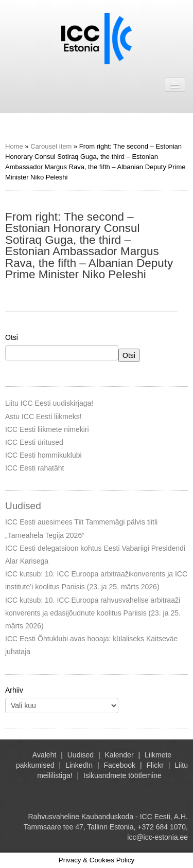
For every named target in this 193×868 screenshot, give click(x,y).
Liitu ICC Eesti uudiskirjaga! (49, 403)
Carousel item (51, 146)
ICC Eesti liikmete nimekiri (47, 429)
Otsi (12, 337)
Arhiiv (14, 690)
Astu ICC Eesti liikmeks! (43, 417)
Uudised (81, 755)
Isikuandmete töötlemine (122, 775)
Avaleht (44, 755)
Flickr (155, 765)
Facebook (120, 765)
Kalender (119, 755)
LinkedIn (79, 765)
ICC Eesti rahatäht (34, 468)
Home (14, 146)
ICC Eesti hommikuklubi (43, 455)
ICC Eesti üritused (34, 442)
